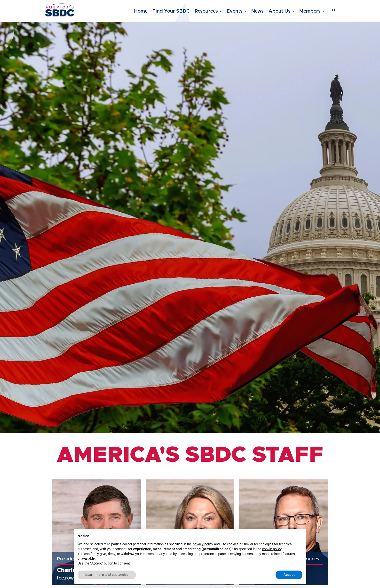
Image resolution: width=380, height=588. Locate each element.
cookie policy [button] (272, 549)
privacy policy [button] (203, 544)
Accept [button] (289, 575)
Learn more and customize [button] (107, 575)
